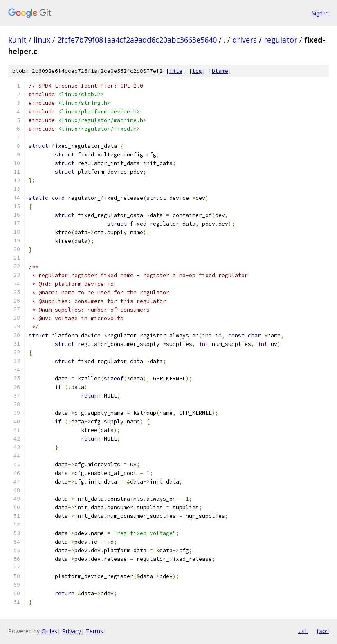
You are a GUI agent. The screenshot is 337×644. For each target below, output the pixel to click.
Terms (94, 631)
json (322, 631)
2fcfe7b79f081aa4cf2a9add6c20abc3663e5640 (137, 40)
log (197, 71)
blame (220, 71)
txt (303, 631)
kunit (17, 40)
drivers (245, 40)
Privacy (72, 631)
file (176, 71)
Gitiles (49, 631)
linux (42, 40)
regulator (281, 40)
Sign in (320, 13)
